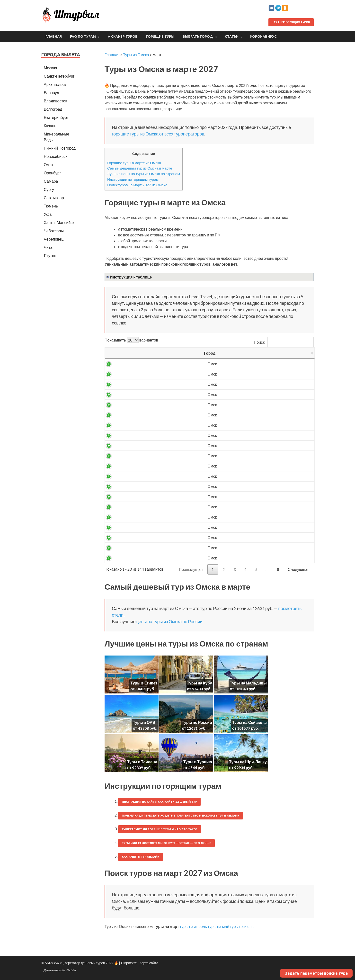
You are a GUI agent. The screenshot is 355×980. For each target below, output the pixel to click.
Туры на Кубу (200, 683)
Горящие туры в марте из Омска (134, 163)
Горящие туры (160, 36)
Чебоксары (54, 231)
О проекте (129, 963)
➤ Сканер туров (123, 36)
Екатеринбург (56, 117)
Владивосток (55, 101)
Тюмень (51, 206)
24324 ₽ (251, 476)
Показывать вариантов (131, 340)
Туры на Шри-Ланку (248, 762)
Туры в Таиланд (142, 762)
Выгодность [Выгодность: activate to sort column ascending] (292, 353)
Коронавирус (263, 36)
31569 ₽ (251, 537)
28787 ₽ (251, 507)
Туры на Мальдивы (248, 683)
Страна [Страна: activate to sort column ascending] (151, 353)
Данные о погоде (54, 970)
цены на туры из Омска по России (169, 621)
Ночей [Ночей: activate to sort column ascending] (218, 353)
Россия (151, 364)
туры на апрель (193, 926)
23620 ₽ (251, 456)
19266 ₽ (251, 405)
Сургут (50, 189)
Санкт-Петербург (59, 76)
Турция (151, 497)
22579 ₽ (251, 435)
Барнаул (51, 93)
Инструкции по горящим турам (133, 179)
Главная (54, 36)
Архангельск (55, 84)
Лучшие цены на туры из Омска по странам (144, 174)
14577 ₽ (251, 374)
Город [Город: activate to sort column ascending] (119, 353)
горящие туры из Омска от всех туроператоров (158, 134)
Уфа (48, 214)
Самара (51, 181)
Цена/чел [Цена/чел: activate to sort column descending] (251, 353)
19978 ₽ (251, 415)
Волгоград (53, 109)
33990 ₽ (251, 558)
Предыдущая (191, 569)
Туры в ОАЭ (144, 722)
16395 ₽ (251, 384)
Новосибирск (56, 156)
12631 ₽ (251, 364)
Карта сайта (149, 963)
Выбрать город (198, 36)
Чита (48, 247)
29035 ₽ (251, 527)
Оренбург (52, 173)
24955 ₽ (251, 486)
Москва (50, 68)
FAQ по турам (83, 36)
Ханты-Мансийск (59, 222)
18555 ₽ (251, 394)
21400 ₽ (251, 425)
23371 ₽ (251, 445)
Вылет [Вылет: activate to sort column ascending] (186, 353)
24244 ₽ (251, 466)
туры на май (218, 926)
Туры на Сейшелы (249, 722)
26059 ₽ (251, 497)
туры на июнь (242, 926)
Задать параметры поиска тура (316, 973)
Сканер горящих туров (291, 22)
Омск (119, 364)
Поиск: (284, 342)
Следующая (299, 569)
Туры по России (197, 722)
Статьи (232, 36)
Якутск (50, 256)
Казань (50, 126)
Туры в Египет (144, 683)
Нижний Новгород (60, 148)
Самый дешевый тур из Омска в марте (140, 168)
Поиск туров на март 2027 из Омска (137, 185)
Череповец (54, 239)
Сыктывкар (54, 198)
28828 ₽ (251, 517)
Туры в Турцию (198, 762)
